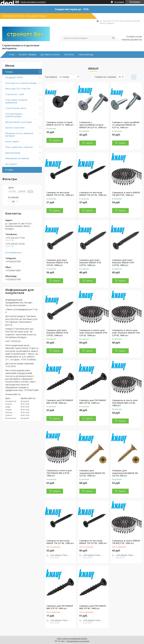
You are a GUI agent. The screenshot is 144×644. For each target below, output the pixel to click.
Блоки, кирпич (12, 141)
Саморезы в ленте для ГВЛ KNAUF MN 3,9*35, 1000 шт (59, 473)
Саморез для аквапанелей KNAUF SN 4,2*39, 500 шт (125, 473)
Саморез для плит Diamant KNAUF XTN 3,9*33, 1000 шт (90, 263)
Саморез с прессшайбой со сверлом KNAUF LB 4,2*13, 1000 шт (126, 125)
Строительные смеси (16, 108)
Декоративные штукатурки (19, 122)
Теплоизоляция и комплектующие (14, 115)
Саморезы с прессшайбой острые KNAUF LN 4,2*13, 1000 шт (93, 125)
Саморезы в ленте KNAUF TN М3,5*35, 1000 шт (126, 194)
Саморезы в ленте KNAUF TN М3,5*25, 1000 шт (126, 542)
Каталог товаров (27, 55)
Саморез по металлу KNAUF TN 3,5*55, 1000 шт (93, 542)
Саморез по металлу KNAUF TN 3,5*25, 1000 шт (60, 194)
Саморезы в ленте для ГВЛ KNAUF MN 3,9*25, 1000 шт (125, 403)
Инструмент (11, 164)
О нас (12, 55)
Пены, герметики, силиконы (19, 147)
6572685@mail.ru (14, 253)
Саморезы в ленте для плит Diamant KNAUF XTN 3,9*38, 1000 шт (126, 333)
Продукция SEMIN (14, 77)
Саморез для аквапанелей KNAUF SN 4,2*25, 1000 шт (92, 473)
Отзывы (9, 170)
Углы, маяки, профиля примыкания (16, 101)
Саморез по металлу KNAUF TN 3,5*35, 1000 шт (93, 194)
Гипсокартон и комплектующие (21, 83)
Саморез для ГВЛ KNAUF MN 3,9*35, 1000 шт (93, 402)
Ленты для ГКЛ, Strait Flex (18, 89)
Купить (57, 140)
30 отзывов (119, 2)
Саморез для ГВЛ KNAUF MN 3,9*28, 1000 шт (60, 402)
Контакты (69, 55)
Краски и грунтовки (15, 128)
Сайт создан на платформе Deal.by (72, 639)
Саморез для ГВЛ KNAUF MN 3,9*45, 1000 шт (93, 607)
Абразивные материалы (17, 158)
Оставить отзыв (134, 36)
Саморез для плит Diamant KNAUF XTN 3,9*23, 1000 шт (57, 263)
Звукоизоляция (13, 153)
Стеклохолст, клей (14, 94)
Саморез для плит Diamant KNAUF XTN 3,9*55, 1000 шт (57, 333)
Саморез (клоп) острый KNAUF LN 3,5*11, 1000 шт (60, 124)
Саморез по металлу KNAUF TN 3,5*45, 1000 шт (60, 542)
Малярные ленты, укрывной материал (19, 135)
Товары (9, 72)
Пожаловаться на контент (78, 641)
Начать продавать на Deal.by (33, 2)
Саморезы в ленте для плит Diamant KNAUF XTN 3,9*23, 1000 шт (93, 333)
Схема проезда (86, 55)
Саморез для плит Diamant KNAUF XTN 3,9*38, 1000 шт (123, 263)
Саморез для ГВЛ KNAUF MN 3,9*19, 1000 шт (60, 607)
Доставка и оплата (50, 55)
